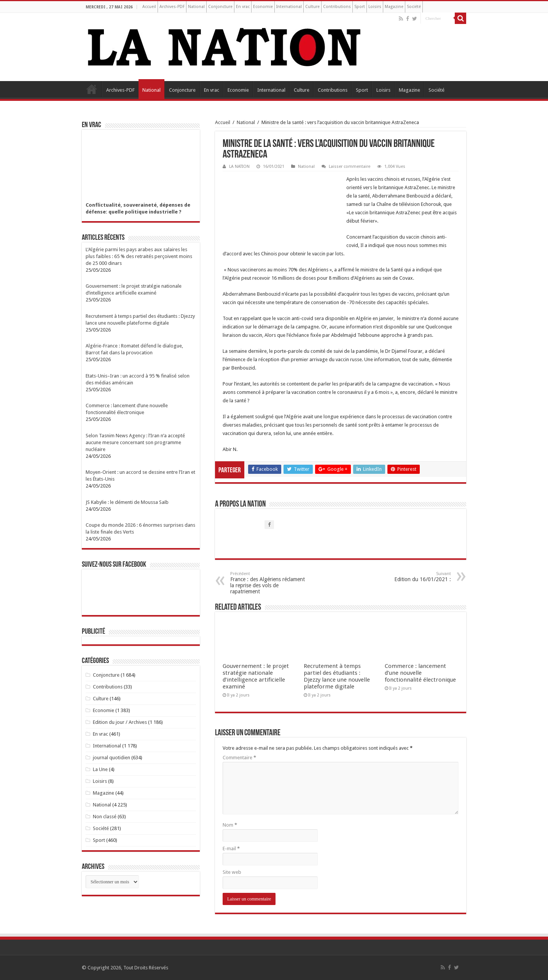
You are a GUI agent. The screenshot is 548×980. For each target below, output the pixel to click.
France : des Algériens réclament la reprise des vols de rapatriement (269, 583)
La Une (100, 769)
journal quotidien (112, 758)
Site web (232, 872)
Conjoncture (220, 7)
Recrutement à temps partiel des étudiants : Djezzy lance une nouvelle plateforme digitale (337, 676)
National (196, 7)
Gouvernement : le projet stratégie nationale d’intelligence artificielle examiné (256, 676)
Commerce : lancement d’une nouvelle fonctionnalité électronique (420, 673)
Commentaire (239, 758)
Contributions (337, 7)
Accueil (149, 7)
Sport (360, 7)
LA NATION (239, 167)
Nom (230, 825)
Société (414, 7)
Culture (312, 7)
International (289, 7)
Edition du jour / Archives (120, 722)
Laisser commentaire (350, 167)
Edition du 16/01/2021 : (412, 577)
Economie (263, 7)
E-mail (231, 849)
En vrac (243, 7)
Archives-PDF (172, 7)
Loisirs (375, 7)
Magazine (394, 7)
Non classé (105, 817)
